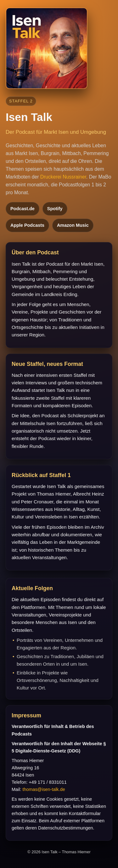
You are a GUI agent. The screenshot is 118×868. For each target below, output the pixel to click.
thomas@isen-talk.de (44, 789)
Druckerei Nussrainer (63, 177)
